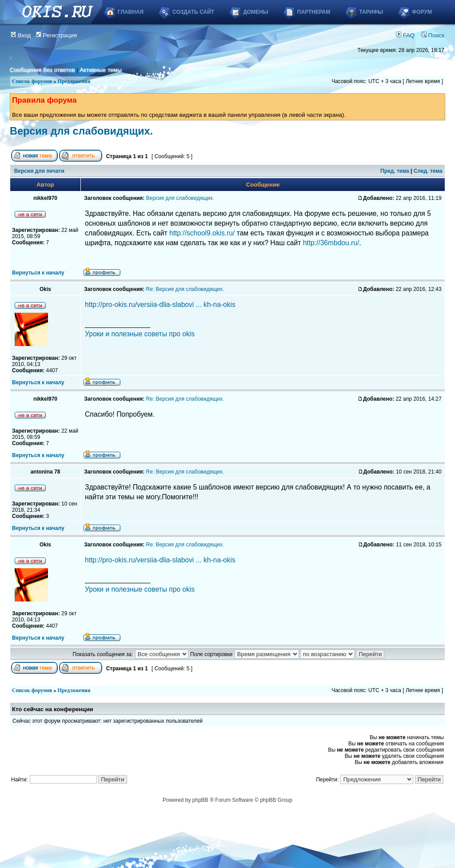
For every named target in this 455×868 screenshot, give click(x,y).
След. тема (428, 171)
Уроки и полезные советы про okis (140, 334)
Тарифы (371, 12)
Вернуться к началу (38, 273)
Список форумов (32, 81)
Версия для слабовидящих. (81, 131)
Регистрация (57, 35)
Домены (255, 12)
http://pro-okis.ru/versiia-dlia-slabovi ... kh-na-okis (160, 305)
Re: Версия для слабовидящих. (185, 289)
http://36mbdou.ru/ (331, 243)
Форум (422, 12)
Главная (131, 12)
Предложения (74, 81)
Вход (21, 35)
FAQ (405, 35)
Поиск (433, 35)
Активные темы (101, 70)
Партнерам (314, 12)
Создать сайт (193, 12)
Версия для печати (39, 171)
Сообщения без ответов (42, 70)
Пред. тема (395, 171)
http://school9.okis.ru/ (202, 233)
